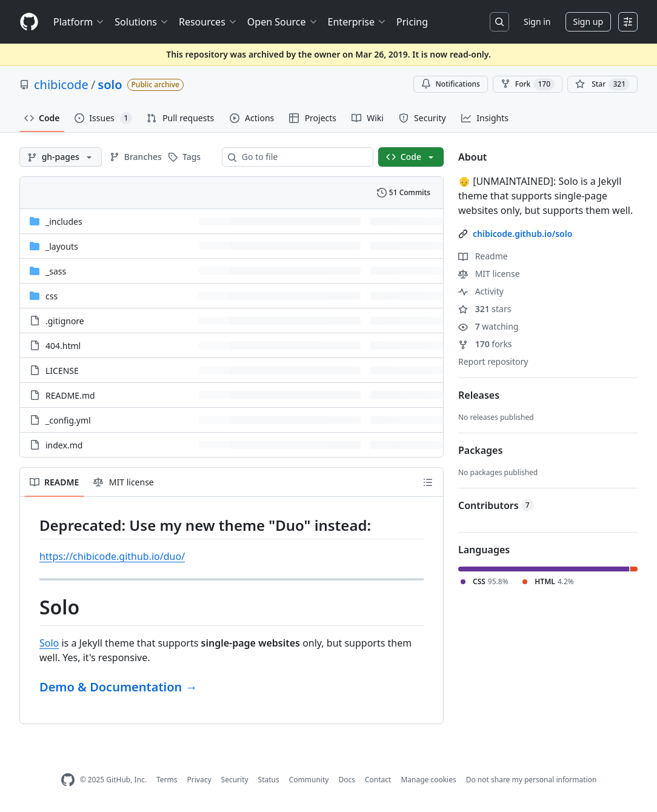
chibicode (61, 85)
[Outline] (428, 482)
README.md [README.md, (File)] (70, 395)
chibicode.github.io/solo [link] (522, 234)
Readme (483, 256)
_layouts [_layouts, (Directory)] (62, 246)
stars (485, 309)
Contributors (496, 505)
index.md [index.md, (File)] (64, 445)
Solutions (142, 22)
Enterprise (357, 22)
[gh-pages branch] (61, 157)
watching (488, 326)
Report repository (493, 361)
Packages (480, 450)
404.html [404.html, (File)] (63, 346)
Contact (378, 780)
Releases (479, 395)
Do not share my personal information (532, 780)
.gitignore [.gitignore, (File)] (65, 321)
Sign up (588, 22)
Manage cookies (428, 780)
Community (309, 780)
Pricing (412, 22)
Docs (347, 780)
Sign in (537, 22)
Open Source (283, 22)
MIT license (489, 274)
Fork (528, 84)
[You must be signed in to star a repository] (602, 84)
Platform (79, 22)
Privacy (199, 780)
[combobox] (302, 157)
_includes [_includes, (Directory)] (64, 221)
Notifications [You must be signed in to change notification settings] (451, 84)
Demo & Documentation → (118, 687)
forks (485, 344)
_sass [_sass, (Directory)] (56, 271)
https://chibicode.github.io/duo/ (112, 556)
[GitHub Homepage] (68, 780)
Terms (167, 780)
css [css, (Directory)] (52, 296)
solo (110, 85)
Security (235, 780)
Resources (208, 22)
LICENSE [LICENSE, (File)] (62, 371)
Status (269, 780)
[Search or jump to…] (499, 22)
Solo (49, 643)
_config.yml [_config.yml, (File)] (68, 420)
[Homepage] (29, 22)
